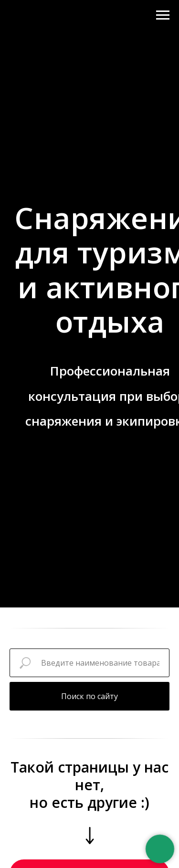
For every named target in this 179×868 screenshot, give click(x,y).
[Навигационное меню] (163, 15)
